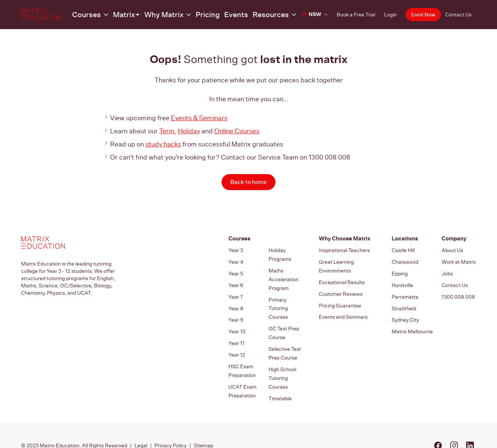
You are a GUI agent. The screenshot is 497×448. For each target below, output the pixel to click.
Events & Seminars (199, 118)
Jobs (447, 271)
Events (214, 15)
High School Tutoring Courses (282, 360)
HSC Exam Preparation (242, 356)
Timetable (280, 377)
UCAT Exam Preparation (242, 374)
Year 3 (236, 251)
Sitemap (204, 425)
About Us (452, 251)
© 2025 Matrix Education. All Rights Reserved (74, 425)
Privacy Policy (171, 425)
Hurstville (402, 281)
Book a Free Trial (355, 15)
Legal (141, 425)
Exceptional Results (342, 278)
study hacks (163, 144)
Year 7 (236, 291)
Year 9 (236, 312)
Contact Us (458, 15)
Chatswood (405, 261)
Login (389, 15)
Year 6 (236, 281)
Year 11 (236, 332)
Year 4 (236, 261)
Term (167, 131)
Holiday (189, 131)
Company (453, 239)
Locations (404, 239)
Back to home (248, 182)
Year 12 (237, 342)
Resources (244, 15)
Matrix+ (122, 15)
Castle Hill (403, 251)
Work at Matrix (459, 261)
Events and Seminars (343, 309)
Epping (400, 271)
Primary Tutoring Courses (278, 300)
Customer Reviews (341, 288)
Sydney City (405, 312)
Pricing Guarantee (340, 299)
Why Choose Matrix (343, 239)
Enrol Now (422, 15)
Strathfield (404, 302)
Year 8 (236, 302)
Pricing (189, 15)
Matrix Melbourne (412, 322)
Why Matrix (153, 15)
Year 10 (237, 322)
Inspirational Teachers (344, 251)
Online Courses (237, 131)
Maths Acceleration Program (283, 275)
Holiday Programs (280, 254)
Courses (88, 15)
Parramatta (405, 291)
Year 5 (236, 271)
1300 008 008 (458, 291)
